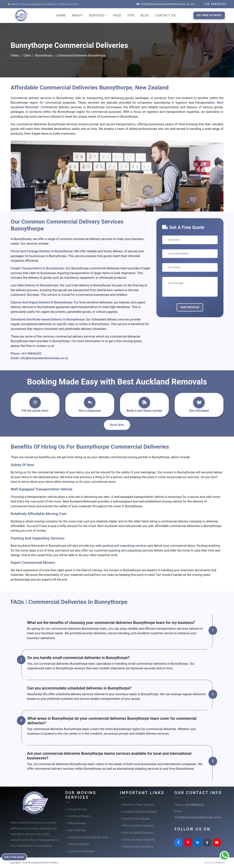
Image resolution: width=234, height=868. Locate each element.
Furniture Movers (79, 816)
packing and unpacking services (124, 546)
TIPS (131, 15)
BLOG (145, 15)
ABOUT (77, 15)
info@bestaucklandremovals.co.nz (44, 358)
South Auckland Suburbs (139, 840)
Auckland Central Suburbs (140, 812)
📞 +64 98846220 (213, 4)
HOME (61, 15)
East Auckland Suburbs (138, 833)
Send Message (190, 307)
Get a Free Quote (16, 857)
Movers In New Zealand (138, 805)
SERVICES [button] (97, 15)
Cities (27, 55)
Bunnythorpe (44, 55)
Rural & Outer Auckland (138, 847)
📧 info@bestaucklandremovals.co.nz (165, 4)
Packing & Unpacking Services (88, 837)
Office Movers (77, 823)
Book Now (117, 425)
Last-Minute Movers (81, 851)
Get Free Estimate (209, 15)
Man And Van (77, 830)
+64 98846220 (31, 354)
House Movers (78, 809)
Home (15, 55)
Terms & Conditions (214, 863)
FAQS (117, 15)
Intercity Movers (79, 844)
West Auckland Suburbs (138, 826)
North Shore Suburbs (137, 819)
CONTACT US (165, 15)
